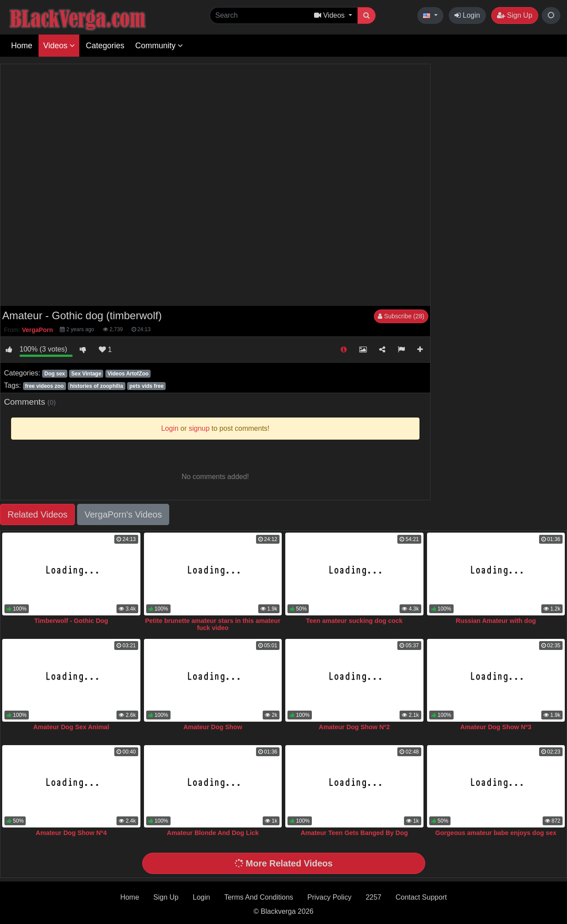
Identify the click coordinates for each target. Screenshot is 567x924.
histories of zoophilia (97, 386)
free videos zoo (44, 386)
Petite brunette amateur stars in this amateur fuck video (213, 624)
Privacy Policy (330, 897)
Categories (105, 46)
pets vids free (146, 386)
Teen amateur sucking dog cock (354, 621)
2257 (373, 897)
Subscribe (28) (401, 316)
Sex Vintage (86, 374)
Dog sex (55, 374)
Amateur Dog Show (213, 727)
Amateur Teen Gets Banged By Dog (354, 833)
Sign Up (515, 15)
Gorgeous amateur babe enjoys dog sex (496, 833)
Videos (59, 46)
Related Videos (37, 514)
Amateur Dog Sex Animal (71, 727)
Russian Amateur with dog (496, 621)
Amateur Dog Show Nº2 (354, 727)
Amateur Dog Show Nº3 (496, 727)
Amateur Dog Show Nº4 (71, 833)
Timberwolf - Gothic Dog (71, 621)
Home (22, 46)
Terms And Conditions (259, 897)
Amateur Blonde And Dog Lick (213, 833)
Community (159, 46)
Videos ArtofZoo (128, 374)
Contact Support (421, 897)
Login (467, 15)
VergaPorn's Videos (123, 514)
